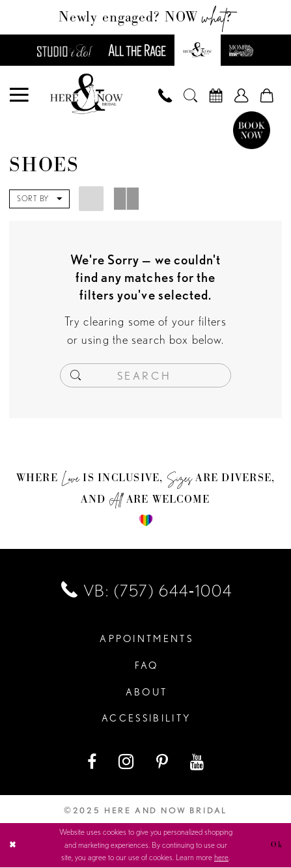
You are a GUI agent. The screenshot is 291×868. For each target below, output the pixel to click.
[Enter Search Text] (145, 376)
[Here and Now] (87, 95)
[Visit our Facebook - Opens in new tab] (93, 763)
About (147, 693)
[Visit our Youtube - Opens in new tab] (198, 763)
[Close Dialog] (13, 846)
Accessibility (146, 719)
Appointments (146, 640)
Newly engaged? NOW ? (146, 17)
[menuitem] (20, 95)
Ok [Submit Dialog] (276, 845)
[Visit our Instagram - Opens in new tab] (127, 763)
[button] (20, 95)
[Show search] (190, 95)
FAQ (147, 666)
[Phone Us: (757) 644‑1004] (165, 95)
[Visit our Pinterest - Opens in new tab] (163, 763)
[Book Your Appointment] (216, 95)
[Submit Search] (76, 376)
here (221, 858)
